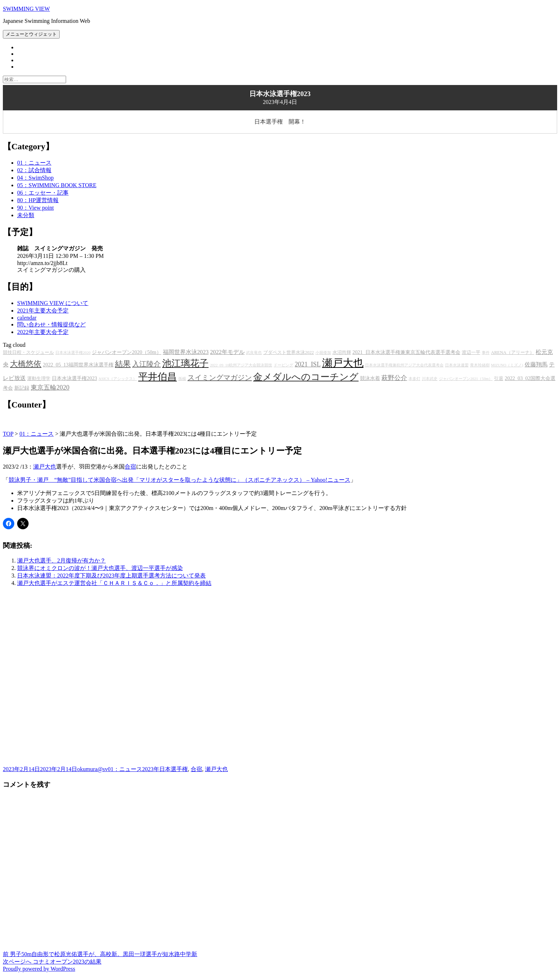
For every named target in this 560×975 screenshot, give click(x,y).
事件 (486, 353)
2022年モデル (227, 352)
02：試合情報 (34, 170)
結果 (123, 364)
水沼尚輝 (342, 352)
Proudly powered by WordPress (39, 969)
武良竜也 (254, 353)
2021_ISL (308, 364)
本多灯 (414, 379)
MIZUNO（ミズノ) (507, 365)
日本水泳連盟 (457, 365)
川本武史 (430, 379)
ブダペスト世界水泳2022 (289, 352)
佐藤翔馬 (536, 365)
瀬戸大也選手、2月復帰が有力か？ (61, 561)
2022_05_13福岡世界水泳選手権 (78, 365)
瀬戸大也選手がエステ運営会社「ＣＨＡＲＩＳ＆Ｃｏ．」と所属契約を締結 (114, 583)
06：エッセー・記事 (43, 193)
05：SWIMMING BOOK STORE (57, 185)
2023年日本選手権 (165, 769)
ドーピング (283, 365)
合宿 (130, 467)
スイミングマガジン (220, 377)
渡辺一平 (471, 352)
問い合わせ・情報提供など (51, 324)
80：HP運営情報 (38, 200)
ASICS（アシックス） (118, 379)
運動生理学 (39, 379)
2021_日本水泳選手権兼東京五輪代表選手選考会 (406, 352)
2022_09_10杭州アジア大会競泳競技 (241, 365)
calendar (27, 318)
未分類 (26, 215)
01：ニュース (34, 163)
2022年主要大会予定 (43, 332)
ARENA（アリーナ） (513, 352)
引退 (499, 379)
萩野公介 (394, 378)
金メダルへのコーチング (306, 377)
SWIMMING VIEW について (53, 303)
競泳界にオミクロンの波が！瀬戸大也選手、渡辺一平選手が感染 (100, 568)
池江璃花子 (185, 363)
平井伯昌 (157, 377)
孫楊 (182, 379)
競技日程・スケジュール (28, 352)
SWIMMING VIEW (26, 9)
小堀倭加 (323, 353)
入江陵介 (146, 364)
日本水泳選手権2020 (73, 353)
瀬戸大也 (343, 363)
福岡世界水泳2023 (186, 352)
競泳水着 (370, 378)
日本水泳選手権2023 (74, 378)
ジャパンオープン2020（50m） (126, 352)
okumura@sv (92, 769)
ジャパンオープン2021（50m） (466, 379)
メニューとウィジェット (31, 34)
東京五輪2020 (50, 387)
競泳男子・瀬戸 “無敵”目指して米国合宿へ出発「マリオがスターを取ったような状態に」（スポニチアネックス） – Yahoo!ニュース (179, 480)
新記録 (22, 388)
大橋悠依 (26, 364)
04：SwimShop (35, 178)
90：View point (36, 208)
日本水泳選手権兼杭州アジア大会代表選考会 (404, 365)
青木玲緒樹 (480, 365)
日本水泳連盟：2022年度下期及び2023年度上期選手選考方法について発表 (111, 576)
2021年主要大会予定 (43, 311)
